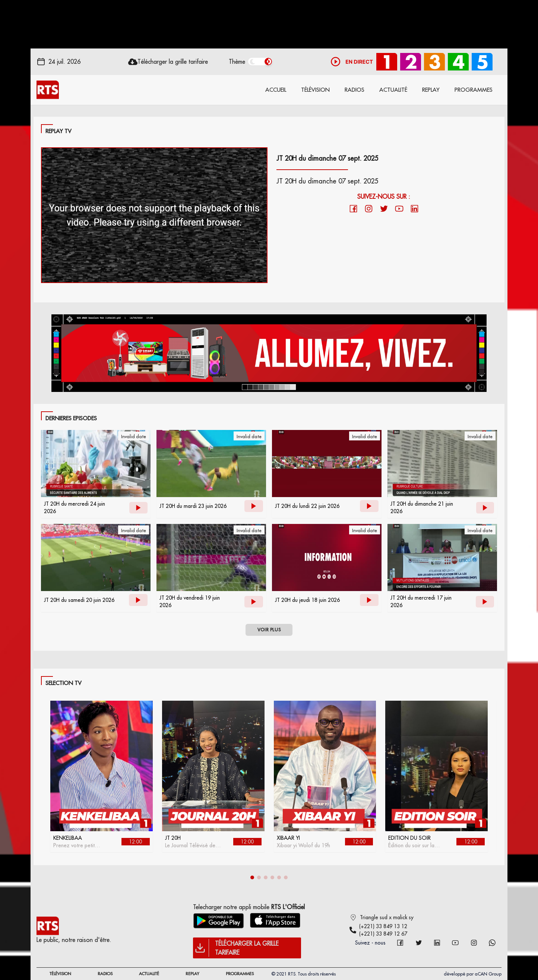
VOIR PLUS (269, 630)
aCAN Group (488, 974)
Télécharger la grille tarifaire (173, 62)
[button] (252, 877)
